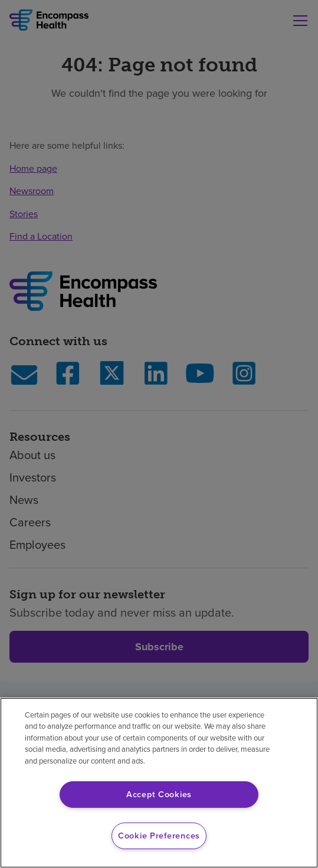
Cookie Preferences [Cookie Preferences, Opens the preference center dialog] (159, 836)
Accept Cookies (159, 794)
